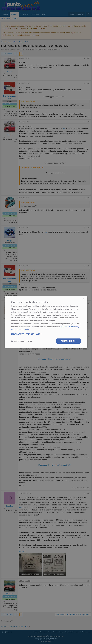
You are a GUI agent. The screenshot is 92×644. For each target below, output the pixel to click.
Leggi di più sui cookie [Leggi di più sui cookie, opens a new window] (20, 329)
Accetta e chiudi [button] (68, 341)
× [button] (84, 299)
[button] (46, 334)
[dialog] (46, 322)
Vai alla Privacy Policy (70, 327)
